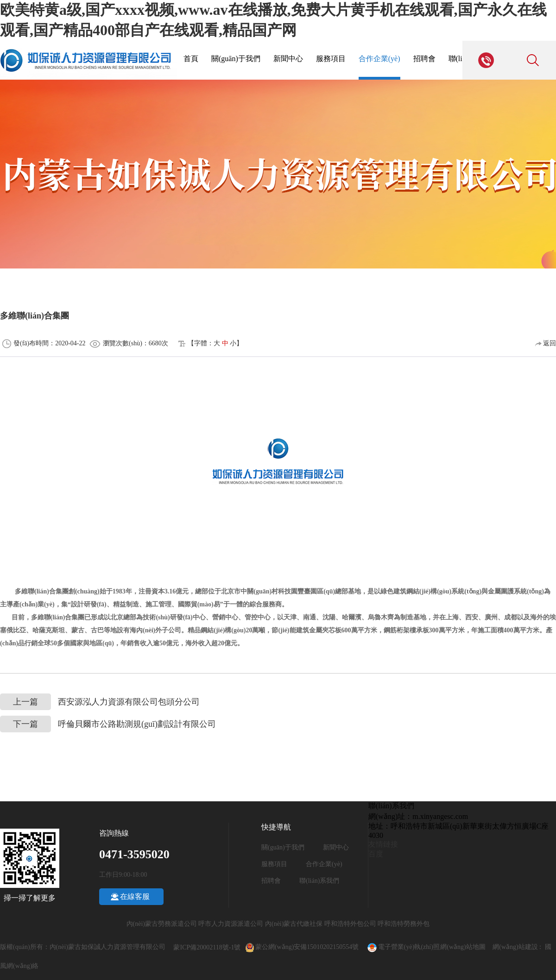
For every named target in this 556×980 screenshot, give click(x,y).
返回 (546, 343)
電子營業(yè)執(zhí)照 (403, 947)
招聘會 (424, 59)
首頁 (191, 59)
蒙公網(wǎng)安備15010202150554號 (311, 947)
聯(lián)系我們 (319, 881)
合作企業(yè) (379, 59)
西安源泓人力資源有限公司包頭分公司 (100, 702)
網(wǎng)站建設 (515, 947)
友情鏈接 (383, 844)
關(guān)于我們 (236, 59)
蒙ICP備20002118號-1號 (207, 947)
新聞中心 (288, 59)
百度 (376, 854)
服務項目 (331, 59)
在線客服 (135, 896)
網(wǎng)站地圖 (463, 947)
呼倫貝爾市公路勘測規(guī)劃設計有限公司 (108, 724)
